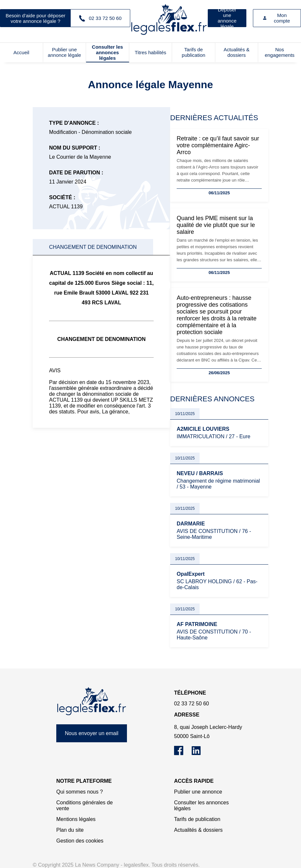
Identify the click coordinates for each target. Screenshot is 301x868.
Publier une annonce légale (64, 52)
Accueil (21, 52)
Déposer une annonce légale (227, 18)
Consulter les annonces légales (107, 52)
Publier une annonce (198, 792)
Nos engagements (280, 52)
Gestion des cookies (80, 841)
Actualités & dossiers (236, 52)
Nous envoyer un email (92, 733)
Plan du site (70, 830)
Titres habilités (150, 52)
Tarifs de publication (194, 52)
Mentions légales (76, 819)
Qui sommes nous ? (80, 792)
